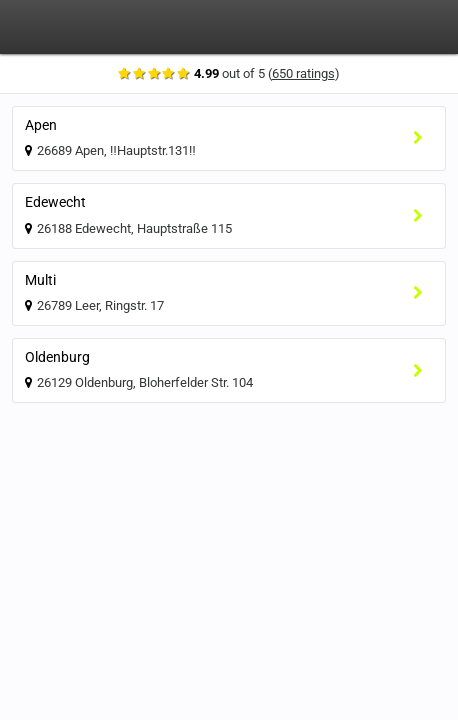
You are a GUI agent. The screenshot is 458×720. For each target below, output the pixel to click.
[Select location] (423, 139)
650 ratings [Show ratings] (307, 73)
